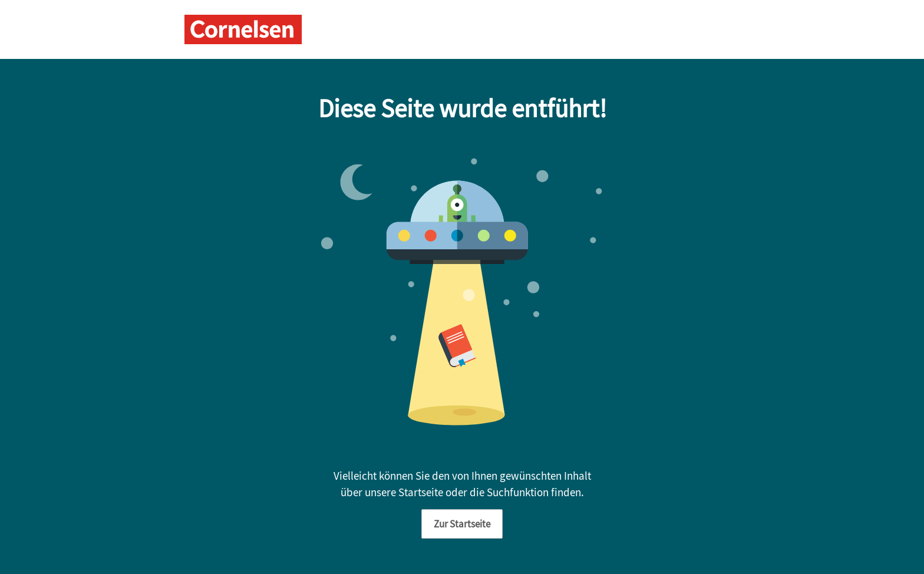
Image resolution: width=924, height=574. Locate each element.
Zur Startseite (462, 524)
